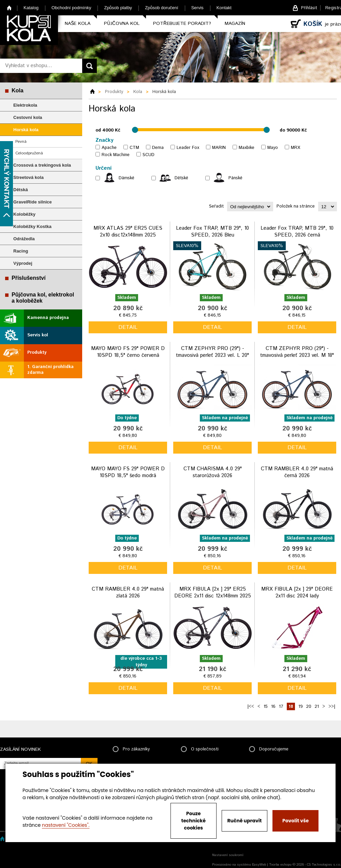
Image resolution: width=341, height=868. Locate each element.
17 (281, 707)
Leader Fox (188, 148)
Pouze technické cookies (194, 821)
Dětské (181, 178)
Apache (109, 148)
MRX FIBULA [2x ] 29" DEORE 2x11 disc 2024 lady (297, 592)
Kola (18, 90)
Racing (21, 251)
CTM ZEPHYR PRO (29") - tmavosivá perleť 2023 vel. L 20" (212, 352)
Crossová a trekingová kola (42, 165)
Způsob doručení (162, 8)
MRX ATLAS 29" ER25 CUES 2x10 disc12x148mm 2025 (128, 232)
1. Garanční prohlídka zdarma (50, 370)
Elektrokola (25, 105)
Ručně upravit (244, 821)
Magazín (235, 24)
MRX (295, 148)
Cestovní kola (28, 117)
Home (9, 8)
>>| (332, 707)
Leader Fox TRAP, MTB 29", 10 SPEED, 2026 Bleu (212, 232)
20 (309, 707)
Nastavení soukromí (228, 855)
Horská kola (26, 130)
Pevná (21, 142)
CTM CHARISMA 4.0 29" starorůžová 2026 (213, 472)
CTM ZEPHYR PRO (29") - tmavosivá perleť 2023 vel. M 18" (297, 352)
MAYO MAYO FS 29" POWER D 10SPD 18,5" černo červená (128, 352)
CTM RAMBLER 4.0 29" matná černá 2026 (297, 472)
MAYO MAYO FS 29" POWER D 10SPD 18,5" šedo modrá (128, 472)
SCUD (149, 155)
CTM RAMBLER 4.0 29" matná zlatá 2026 (128, 592)
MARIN (219, 148)
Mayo (273, 148)
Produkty (37, 353)
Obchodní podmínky (71, 8)
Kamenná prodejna (48, 318)
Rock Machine (116, 155)
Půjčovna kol (122, 24)
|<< (251, 707)
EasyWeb (259, 865)
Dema (158, 148)
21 (317, 707)
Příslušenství (29, 278)
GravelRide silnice (33, 202)
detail (128, 327)
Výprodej (23, 263)
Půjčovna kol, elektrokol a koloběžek (43, 298)
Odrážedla (24, 239)
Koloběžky (24, 214)
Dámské (127, 178)
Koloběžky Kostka (32, 226)
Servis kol (38, 335)
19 (301, 707)
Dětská (21, 190)
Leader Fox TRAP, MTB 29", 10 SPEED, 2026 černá (297, 232)
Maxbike (247, 148)
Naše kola (78, 24)
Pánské (235, 178)
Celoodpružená (29, 153)
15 (266, 707)
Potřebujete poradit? (182, 24)
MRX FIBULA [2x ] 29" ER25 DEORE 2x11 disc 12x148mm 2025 (213, 592)
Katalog (31, 8)
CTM (134, 148)
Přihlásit (309, 8)
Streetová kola (28, 177)
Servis (197, 8)
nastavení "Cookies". (66, 825)
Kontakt (224, 8)
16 (273, 707)
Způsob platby (118, 8)
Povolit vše (295, 821)
